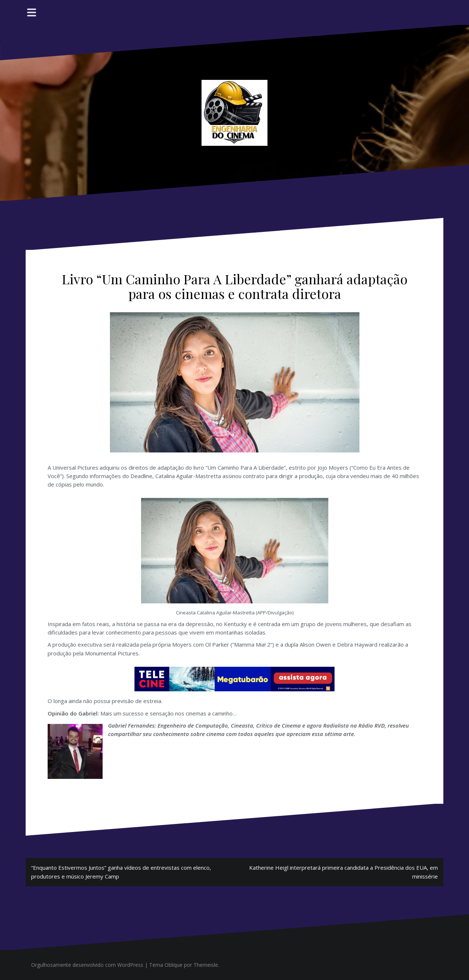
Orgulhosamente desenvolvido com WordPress (87, 965)
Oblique (173, 965)
